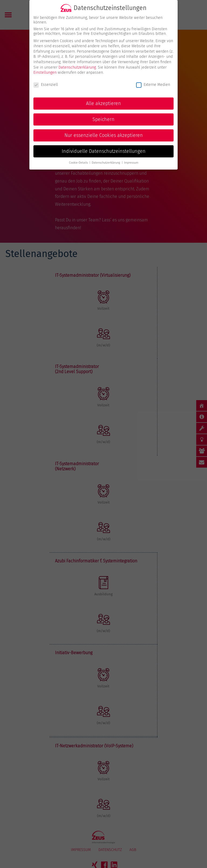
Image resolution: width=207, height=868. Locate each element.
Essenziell (46, 79)
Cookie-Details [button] (79, 157)
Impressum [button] (131, 157)
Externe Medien (153, 79)
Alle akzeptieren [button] (103, 98)
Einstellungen (45, 67)
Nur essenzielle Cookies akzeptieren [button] (104, 129)
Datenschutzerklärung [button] (106, 157)
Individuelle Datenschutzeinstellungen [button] (104, 145)
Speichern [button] (103, 114)
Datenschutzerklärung (77, 61)
